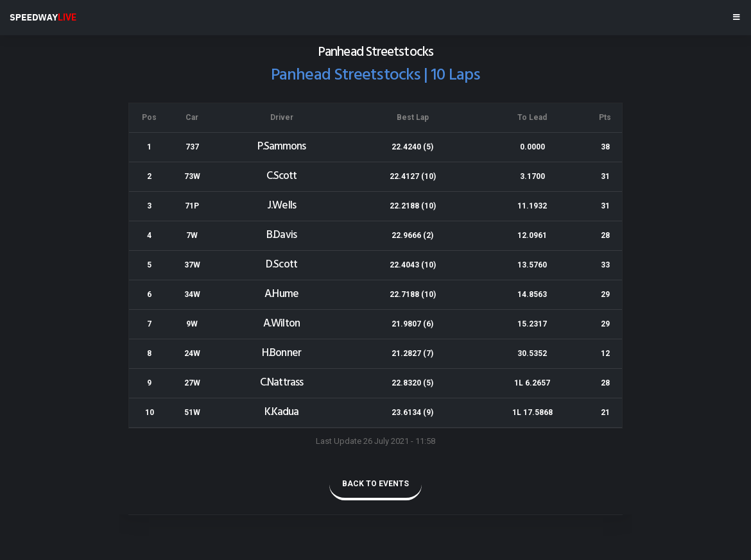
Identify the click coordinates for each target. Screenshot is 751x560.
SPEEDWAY (43, 17)
